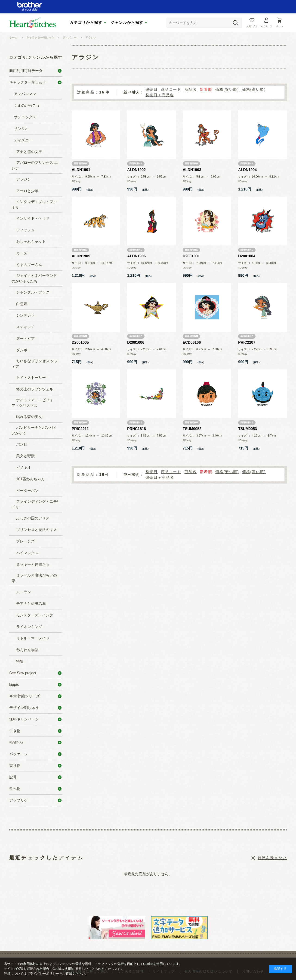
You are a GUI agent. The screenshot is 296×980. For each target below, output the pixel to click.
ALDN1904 (247, 170)
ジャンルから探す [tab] (127, 23)
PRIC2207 (247, 342)
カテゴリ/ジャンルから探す (36, 57)
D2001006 (136, 342)
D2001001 (191, 256)
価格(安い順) (227, 89)
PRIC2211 (80, 429)
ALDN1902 (136, 170)
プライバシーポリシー (43, 974)
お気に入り (252, 26)
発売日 (152, 89)
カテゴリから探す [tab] (86, 23)
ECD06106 (192, 342)
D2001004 (247, 256)
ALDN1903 (192, 170)
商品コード (171, 89)
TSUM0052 (192, 429)
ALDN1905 (81, 256)
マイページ (266, 26)
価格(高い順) (254, 89)
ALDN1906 (136, 256)
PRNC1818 (137, 429)
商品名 (191, 89)
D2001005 (80, 342)
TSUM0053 (248, 429)
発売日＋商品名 (160, 95)
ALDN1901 (81, 170)
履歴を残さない (272, 858)
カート (280, 26)
